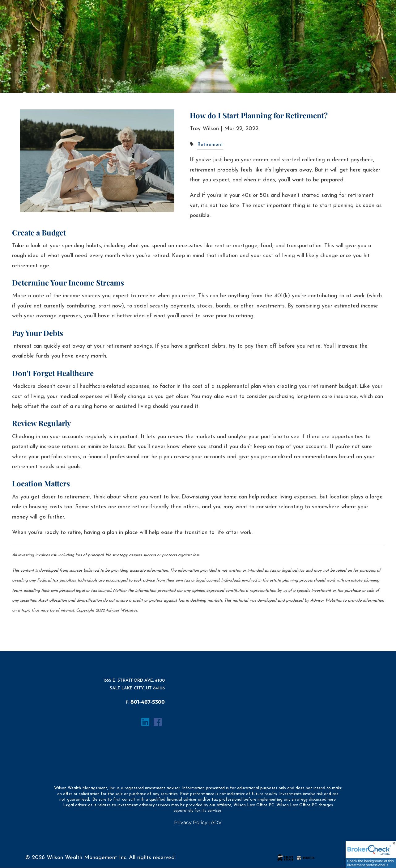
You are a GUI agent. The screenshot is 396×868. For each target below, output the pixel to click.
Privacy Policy (191, 822)
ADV (216, 822)
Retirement (210, 145)
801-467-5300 (148, 702)
